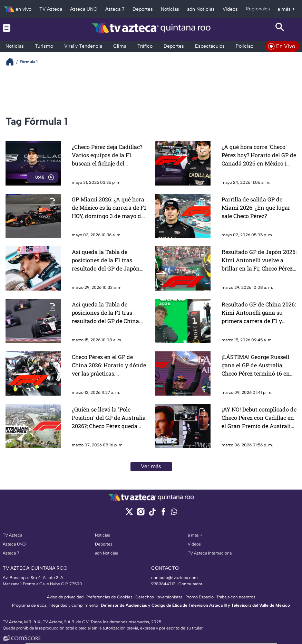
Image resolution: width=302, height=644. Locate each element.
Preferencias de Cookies (109, 597)
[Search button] (280, 28)
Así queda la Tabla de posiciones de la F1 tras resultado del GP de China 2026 (105, 313)
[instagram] (141, 514)
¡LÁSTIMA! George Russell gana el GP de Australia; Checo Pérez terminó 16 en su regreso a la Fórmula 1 (256, 365)
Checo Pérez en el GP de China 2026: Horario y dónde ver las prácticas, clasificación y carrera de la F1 (109, 365)
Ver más (151, 466)
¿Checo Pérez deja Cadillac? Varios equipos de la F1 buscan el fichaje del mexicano (107, 155)
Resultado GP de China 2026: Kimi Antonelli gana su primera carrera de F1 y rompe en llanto (259, 313)
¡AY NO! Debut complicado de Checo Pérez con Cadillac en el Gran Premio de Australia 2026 (259, 418)
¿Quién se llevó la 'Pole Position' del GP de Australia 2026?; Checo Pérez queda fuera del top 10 (109, 418)
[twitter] (129, 514)
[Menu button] (22, 28)
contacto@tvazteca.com (174, 578)
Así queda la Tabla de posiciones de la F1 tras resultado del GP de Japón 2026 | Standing (106, 260)
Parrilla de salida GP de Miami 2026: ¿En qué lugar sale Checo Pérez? (256, 207)
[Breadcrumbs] (13, 62)
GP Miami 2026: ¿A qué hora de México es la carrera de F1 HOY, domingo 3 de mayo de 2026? (109, 208)
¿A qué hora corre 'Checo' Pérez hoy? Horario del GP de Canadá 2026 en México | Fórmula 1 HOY (259, 155)
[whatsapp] (174, 513)
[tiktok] (152, 514)
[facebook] (163, 514)
